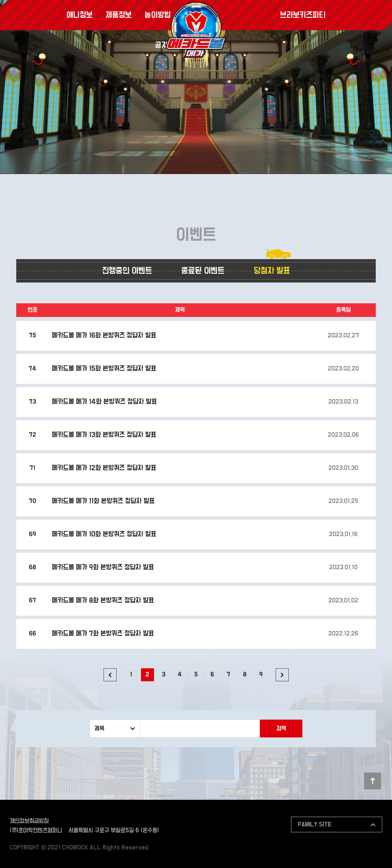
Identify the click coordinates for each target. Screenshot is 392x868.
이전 (110, 675)
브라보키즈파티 (303, 15)
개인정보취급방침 (29, 821)
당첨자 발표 (272, 271)
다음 (282, 675)
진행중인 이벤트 (127, 271)
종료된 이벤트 (203, 271)
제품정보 (119, 15)
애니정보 (80, 15)
